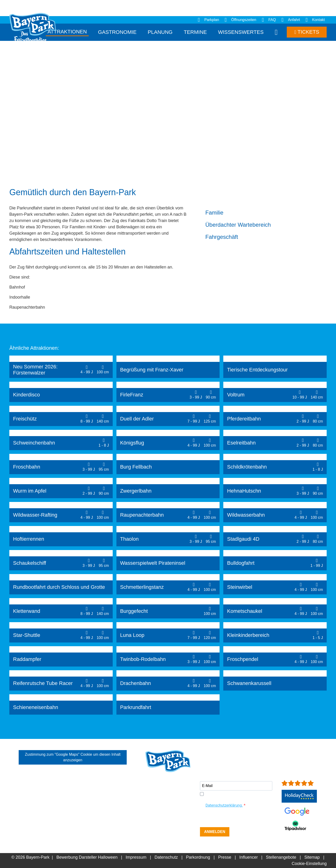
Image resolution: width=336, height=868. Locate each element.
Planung (160, 32)
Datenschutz (166, 857)
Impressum (136, 857)
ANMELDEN (215, 832)
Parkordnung (198, 857)
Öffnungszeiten (240, 20)
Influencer (249, 857)
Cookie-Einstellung (309, 864)
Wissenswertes (241, 32)
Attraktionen (67, 32)
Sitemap (312, 857)
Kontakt (315, 20)
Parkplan (208, 20)
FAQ (269, 20)
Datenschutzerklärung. (224, 805)
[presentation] (235, 818)
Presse (225, 857)
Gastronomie (117, 32)
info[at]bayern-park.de (166, 824)
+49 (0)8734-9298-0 (172, 817)
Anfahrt (291, 20)
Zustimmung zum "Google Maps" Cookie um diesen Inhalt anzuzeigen (73, 757)
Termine (195, 32)
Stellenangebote (281, 857)
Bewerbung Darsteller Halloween (87, 857)
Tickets (307, 32)
